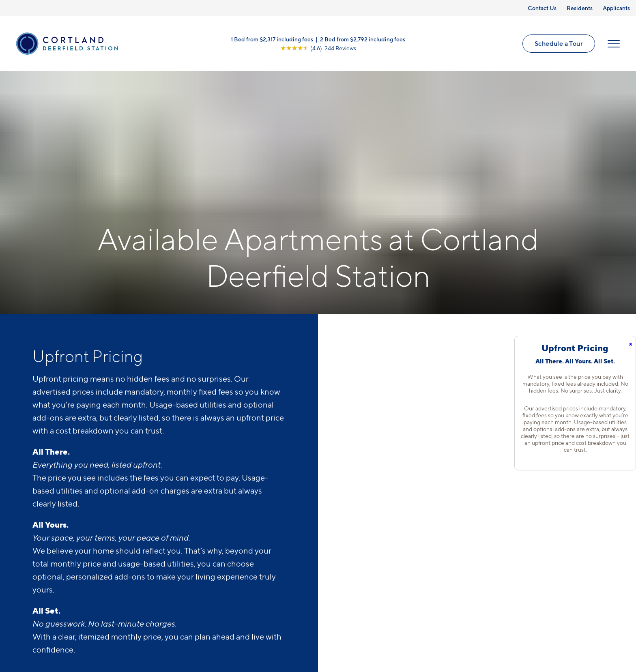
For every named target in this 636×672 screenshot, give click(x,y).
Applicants (616, 8)
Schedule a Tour (559, 43)
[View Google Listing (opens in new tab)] (318, 48)
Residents (580, 8)
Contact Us (542, 8)
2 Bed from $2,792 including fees (363, 39)
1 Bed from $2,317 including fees (272, 39)
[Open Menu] (614, 44)
